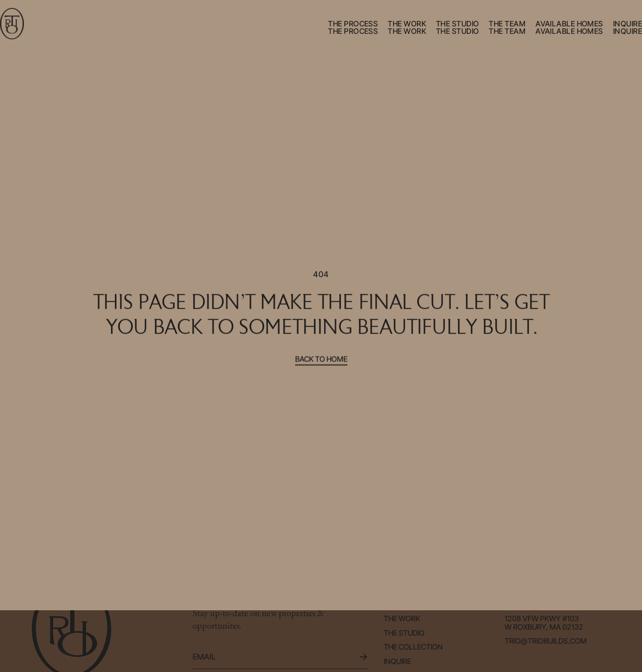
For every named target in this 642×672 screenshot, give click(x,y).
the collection (413, 647)
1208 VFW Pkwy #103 (542, 619)
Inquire (397, 662)
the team (507, 24)
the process (353, 24)
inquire (628, 24)
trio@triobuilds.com (546, 641)
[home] (12, 24)
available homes (569, 24)
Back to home (321, 360)
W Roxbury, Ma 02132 (544, 627)
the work (407, 24)
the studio (458, 24)
